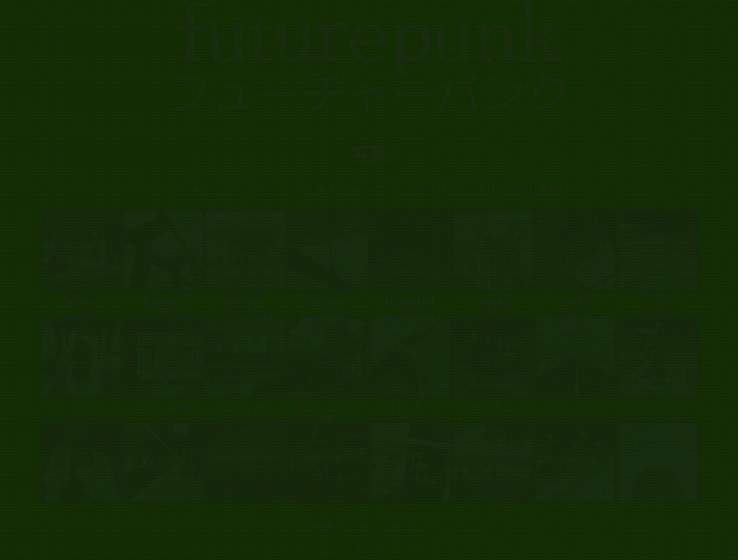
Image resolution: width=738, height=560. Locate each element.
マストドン (402, 527)
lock (410, 407)
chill (658, 301)
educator (163, 407)
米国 (550, 190)
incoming (328, 407)
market (493, 407)
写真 (324, 527)
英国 (512, 190)
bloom (245, 301)
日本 (313, 190)
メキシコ (363, 190)
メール (357, 527)
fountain (246, 407)
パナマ (419, 190)
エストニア (208, 190)
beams (163, 301)
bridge (328, 301)
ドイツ (270, 190)
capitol (575, 301)
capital (493, 301)
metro (575, 407)
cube (80, 407)
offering (658, 407)
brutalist (411, 301)
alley (81, 301)
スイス (469, 190)
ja (357, 546)
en (379, 546)
